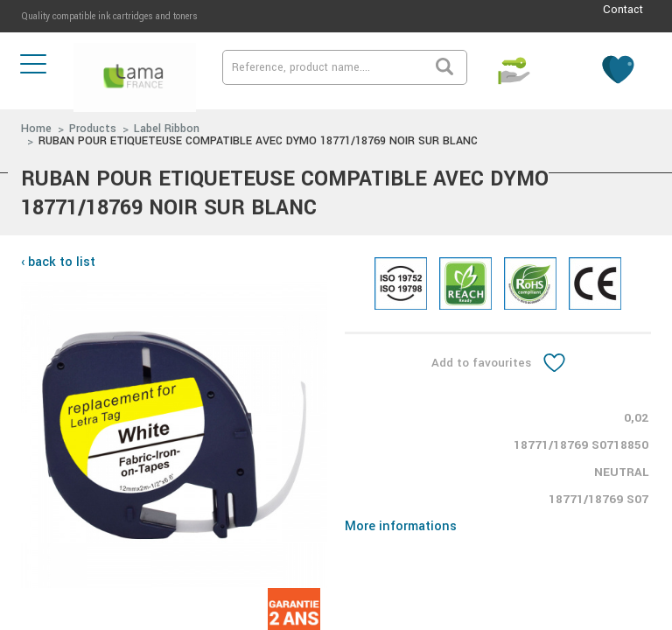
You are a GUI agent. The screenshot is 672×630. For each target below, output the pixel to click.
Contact (623, 10)
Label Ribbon (167, 129)
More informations (401, 526)
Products (93, 129)
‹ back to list (58, 262)
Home (36, 129)
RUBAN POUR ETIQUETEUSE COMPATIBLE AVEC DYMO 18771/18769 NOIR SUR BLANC (258, 141)
